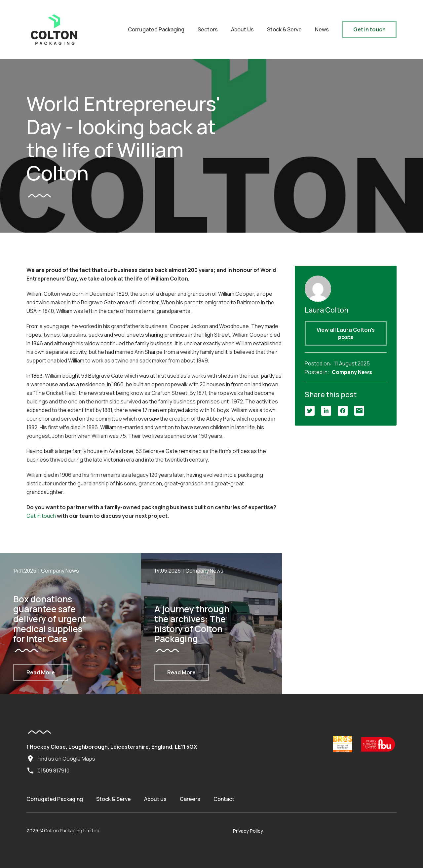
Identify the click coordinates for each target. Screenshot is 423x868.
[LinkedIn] (326, 411)
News (322, 29)
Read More (41, 672)
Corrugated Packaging (156, 29)
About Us (242, 29)
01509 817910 (48, 771)
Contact (224, 799)
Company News (352, 372)
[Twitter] (310, 411)
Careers (190, 799)
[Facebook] (343, 411)
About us (155, 799)
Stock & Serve (284, 29)
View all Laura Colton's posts (346, 333)
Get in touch (369, 29)
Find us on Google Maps (61, 759)
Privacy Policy (248, 831)
